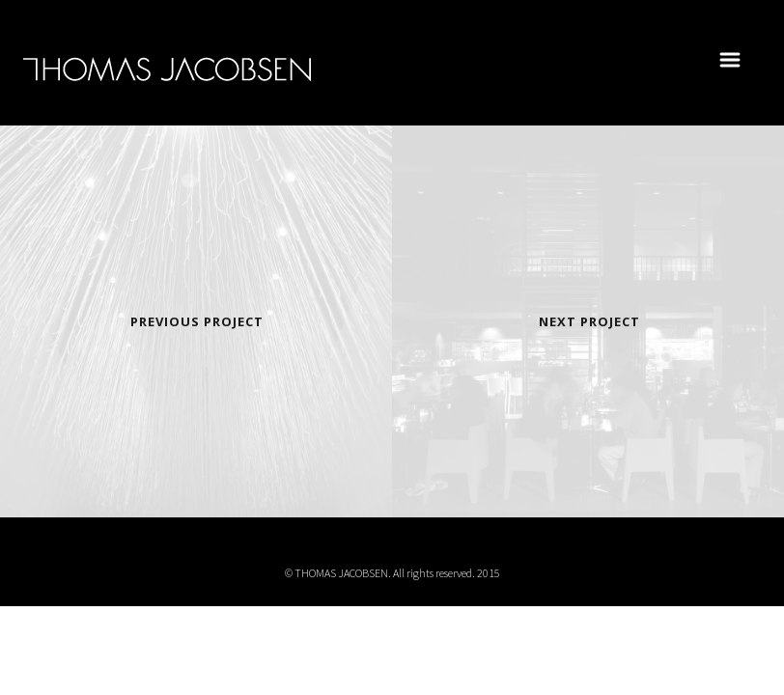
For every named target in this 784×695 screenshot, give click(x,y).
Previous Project (197, 321)
